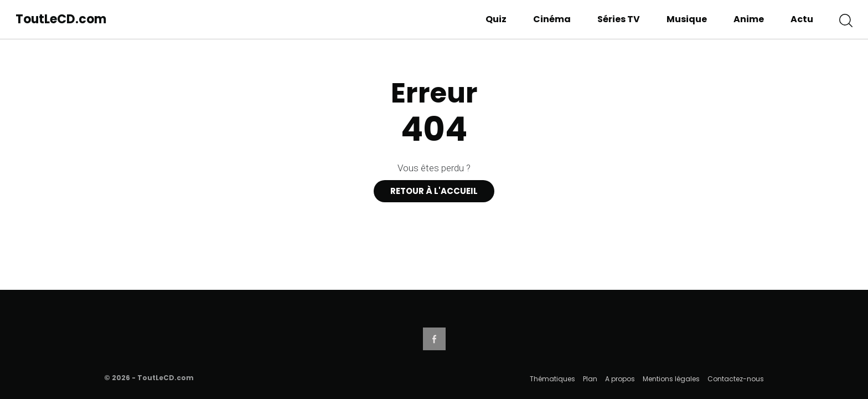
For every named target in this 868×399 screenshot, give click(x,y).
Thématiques (552, 379)
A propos (620, 379)
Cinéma (552, 19)
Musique (687, 19)
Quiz (496, 19)
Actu (802, 19)
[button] (846, 19)
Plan (590, 379)
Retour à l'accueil (434, 191)
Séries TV (619, 19)
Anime (749, 19)
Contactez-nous (736, 379)
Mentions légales (671, 379)
